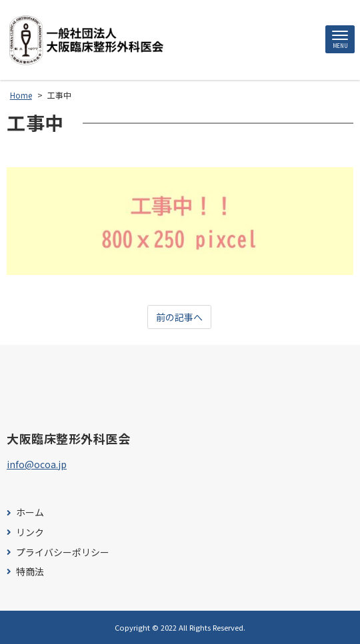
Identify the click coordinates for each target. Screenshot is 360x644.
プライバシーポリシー (63, 552)
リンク (30, 532)
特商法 (30, 572)
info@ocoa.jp (37, 464)
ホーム (30, 512)
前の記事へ (179, 317)
